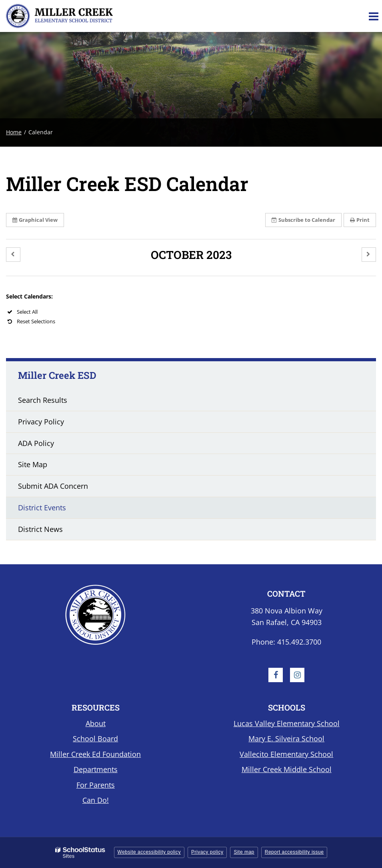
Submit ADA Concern (53, 486)
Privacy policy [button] (207, 852)
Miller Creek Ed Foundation (95, 754)
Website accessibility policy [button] (149, 852)
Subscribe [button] (303, 220)
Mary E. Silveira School (286, 739)
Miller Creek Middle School (287, 769)
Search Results (43, 400)
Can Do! (96, 800)
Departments (96, 769)
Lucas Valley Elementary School (287, 723)
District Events (42, 508)
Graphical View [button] (35, 220)
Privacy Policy (41, 422)
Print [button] (360, 220)
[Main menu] (373, 16)
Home (14, 132)
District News (40, 529)
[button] (13, 255)
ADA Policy (36, 443)
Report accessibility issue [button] (294, 852)
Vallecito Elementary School (286, 754)
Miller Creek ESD (57, 375)
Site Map (33, 464)
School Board (95, 739)
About (96, 723)
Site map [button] (244, 852)
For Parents (96, 785)
